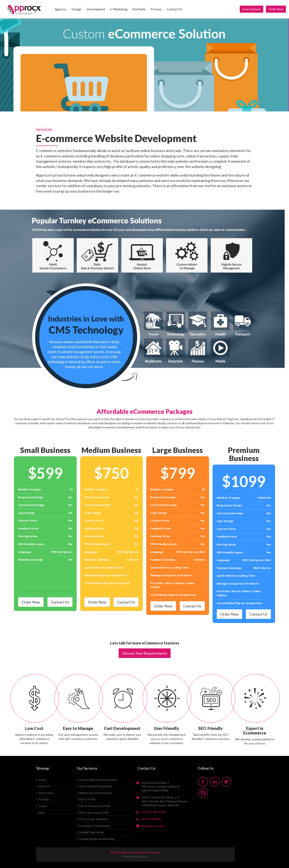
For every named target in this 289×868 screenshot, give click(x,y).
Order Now (276, 9)
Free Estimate (251, 9)
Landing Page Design (92, 832)
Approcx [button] (61, 9)
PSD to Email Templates (94, 819)
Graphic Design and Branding (97, 839)
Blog (41, 813)
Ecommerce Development (95, 826)
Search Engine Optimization (96, 786)
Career (43, 806)
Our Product (46, 793)
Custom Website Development (98, 780)
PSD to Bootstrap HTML (94, 813)
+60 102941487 (152, 819)
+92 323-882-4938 (154, 812)
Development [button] (96, 9)
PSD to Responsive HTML (95, 806)
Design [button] (76, 9)
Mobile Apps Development (96, 793)
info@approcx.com (153, 826)
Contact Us (175, 9)
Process (156, 9)
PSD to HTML (87, 799)
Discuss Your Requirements (145, 653)
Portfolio (139, 9)
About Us (44, 786)
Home (42, 780)
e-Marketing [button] (119, 9)
